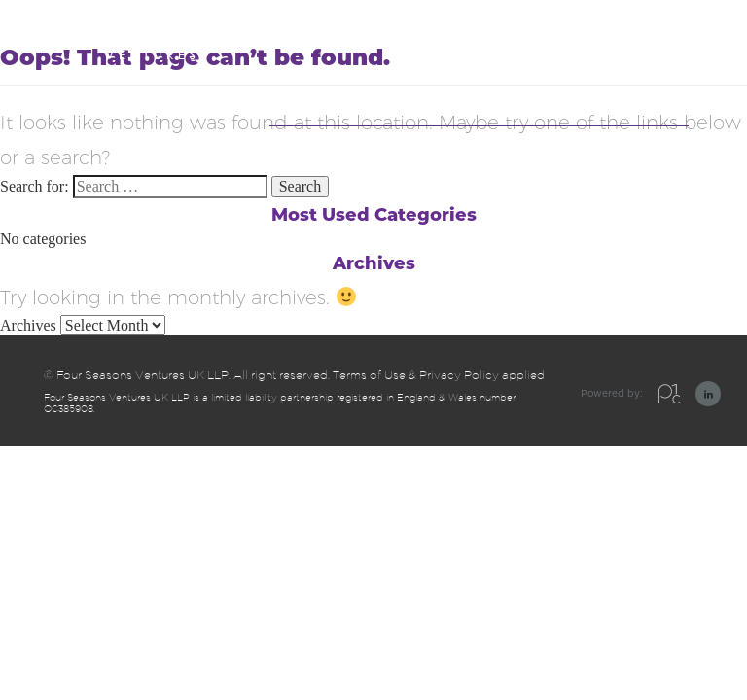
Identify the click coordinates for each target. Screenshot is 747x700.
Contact (664, 98)
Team (608, 98)
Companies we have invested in (475, 98)
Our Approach (314, 98)
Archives (28, 326)
